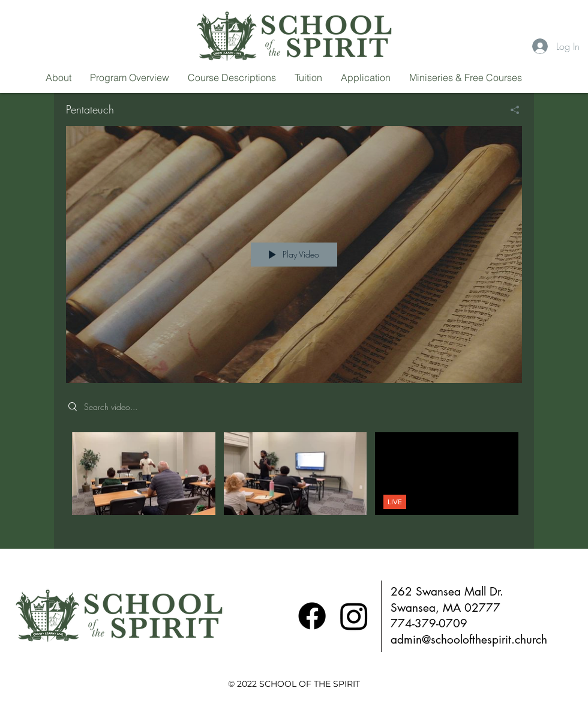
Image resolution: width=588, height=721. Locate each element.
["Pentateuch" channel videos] (294, 482)
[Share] (510, 110)
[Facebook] (312, 616)
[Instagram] (354, 616)
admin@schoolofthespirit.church (469, 640)
